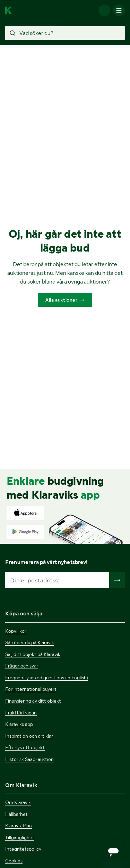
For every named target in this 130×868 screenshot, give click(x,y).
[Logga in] (104, 10)
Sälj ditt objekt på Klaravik (33, 654)
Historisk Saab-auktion (29, 759)
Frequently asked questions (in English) (47, 678)
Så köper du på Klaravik (30, 642)
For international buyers (31, 689)
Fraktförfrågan (21, 713)
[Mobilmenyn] (119, 10)
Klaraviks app (19, 724)
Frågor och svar (22, 666)
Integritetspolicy (23, 849)
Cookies (14, 861)
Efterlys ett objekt (25, 747)
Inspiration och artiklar (29, 736)
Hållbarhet (16, 814)
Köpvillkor (16, 631)
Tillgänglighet (20, 837)
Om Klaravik (18, 802)
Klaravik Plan (19, 826)
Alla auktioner (61, 300)
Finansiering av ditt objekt (33, 701)
